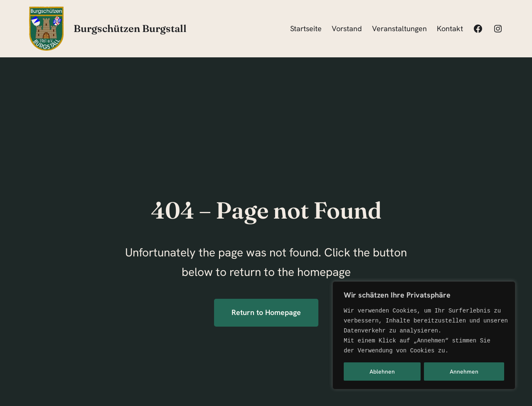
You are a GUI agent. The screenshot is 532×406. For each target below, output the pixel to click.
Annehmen (464, 372)
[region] (424, 335)
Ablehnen (382, 372)
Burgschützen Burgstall (130, 28)
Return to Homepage (266, 312)
